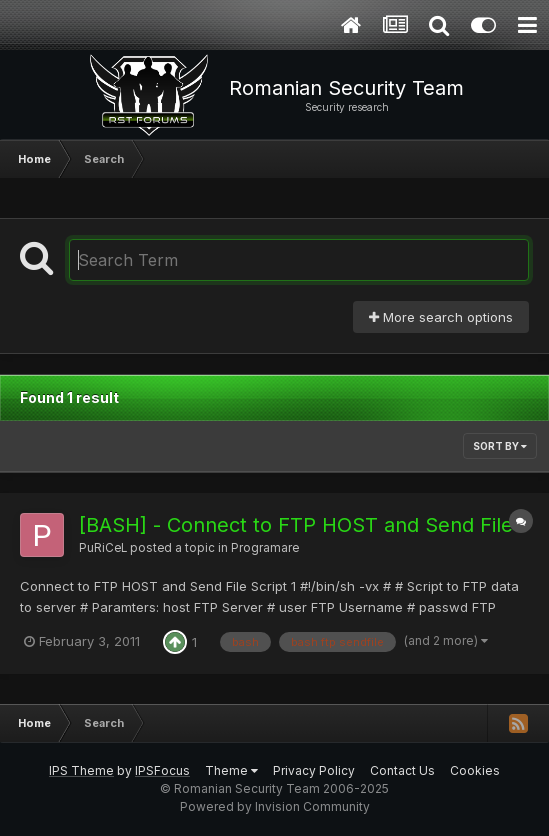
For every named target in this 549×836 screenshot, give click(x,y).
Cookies (475, 770)
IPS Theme (81, 770)
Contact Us (402, 770)
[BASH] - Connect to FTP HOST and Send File (296, 525)
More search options (441, 317)
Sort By (500, 446)
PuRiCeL (103, 548)
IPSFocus (162, 770)
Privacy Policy (314, 770)
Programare (265, 548)
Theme (231, 770)
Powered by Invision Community (275, 806)
